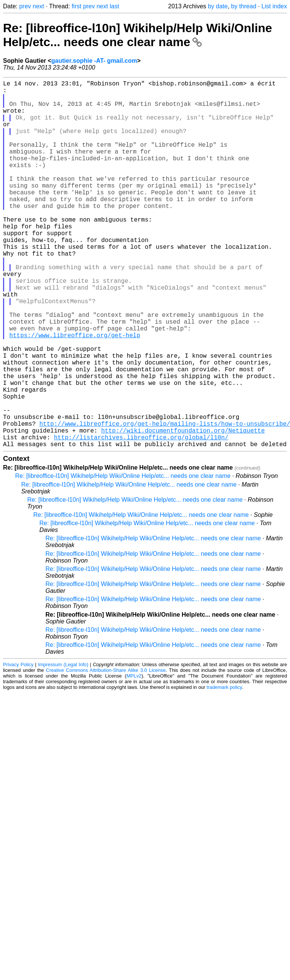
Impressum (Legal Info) (63, 746)
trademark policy (224, 769)
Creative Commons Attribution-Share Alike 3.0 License (106, 752)
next (38, 6)
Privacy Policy (18, 746)
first (76, 6)
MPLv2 (134, 757)
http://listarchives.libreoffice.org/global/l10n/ (141, 517)
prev (25, 6)
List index (274, 6)
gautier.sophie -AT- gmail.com (94, 61)
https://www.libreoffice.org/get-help (75, 392)
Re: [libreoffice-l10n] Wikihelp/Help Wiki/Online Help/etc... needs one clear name (138, 35)
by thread (244, 6)
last (115, 6)
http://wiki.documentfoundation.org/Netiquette (183, 509)
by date (218, 6)
